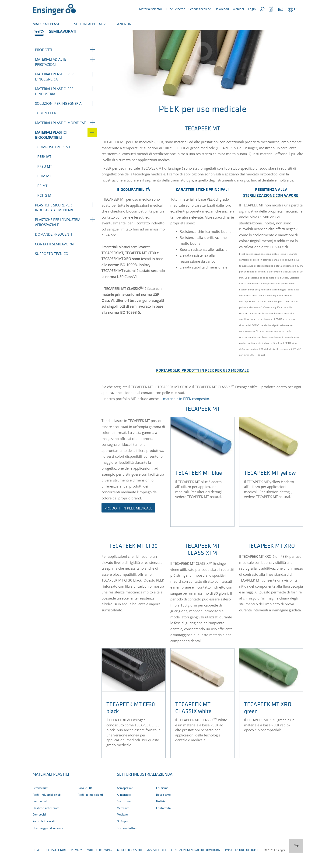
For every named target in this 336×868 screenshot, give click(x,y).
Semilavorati (56, 34)
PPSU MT (45, 182)
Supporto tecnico (52, 269)
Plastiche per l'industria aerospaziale (58, 237)
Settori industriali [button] (136, 790)
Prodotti (44, 65)
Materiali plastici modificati (61, 138)
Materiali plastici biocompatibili (94, 34)
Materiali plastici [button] (51, 790)
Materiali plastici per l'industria (54, 106)
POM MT (44, 191)
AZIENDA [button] (124, 24)
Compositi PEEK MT (54, 162)
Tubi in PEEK (45, 128)
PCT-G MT (45, 211)
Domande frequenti (53, 250)
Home (37, 34)
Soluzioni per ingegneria (58, 119)
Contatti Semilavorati (55, 259)
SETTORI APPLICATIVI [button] (90, 24)
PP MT (42, 201)
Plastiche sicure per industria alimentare (54, 223)
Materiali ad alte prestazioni (51, 77)
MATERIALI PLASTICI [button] (48, 24)
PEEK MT (44, 172)
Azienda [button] (164, 790)
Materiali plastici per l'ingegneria (54, 92)
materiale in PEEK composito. (187, 414)
